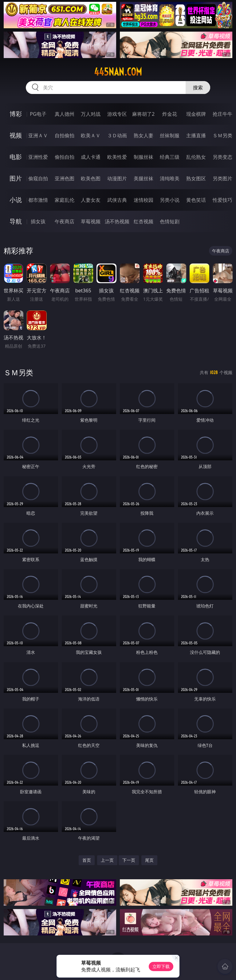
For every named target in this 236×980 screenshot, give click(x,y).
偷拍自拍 (65, 157)
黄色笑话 (196, 200)
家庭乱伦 (65, 200)
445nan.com (118, 72)
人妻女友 (91, 200)
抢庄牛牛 (222, 114)
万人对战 (91, 114)
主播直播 (196, 135)
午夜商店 (65, 221)
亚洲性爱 (38, 157)
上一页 (107, 860)
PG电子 (38, 114)
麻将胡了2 (143, 114)
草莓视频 (91, 221)
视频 (16, 135)
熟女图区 (196, 178)
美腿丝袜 (144, 178)
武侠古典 (117, 200)
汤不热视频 (117, 221)
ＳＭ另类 (222, 135)
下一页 (129, 860)
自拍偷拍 (65, 135)
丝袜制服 (170, 135)
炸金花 (170, 114)
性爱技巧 (222, 200)
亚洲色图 (65, 178)
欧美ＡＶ (91, 135)
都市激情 (38, 200)
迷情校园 (144, 200)
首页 (87, 860)
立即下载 (161, 966)
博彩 (16, 114)
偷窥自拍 (38, 178)
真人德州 (65, 114)
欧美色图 (91, 178)
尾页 (149, 860)
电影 (16, 157)
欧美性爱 (117, 157)
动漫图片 (117, 178)
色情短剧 (170, 221)
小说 (16, 200)
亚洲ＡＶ (38, 135)
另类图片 (222, 178)
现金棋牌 (196, 114)
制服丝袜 (144, 157)
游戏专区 (117, 114)
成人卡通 (91, 157)
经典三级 (170, 157)
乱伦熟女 (196, 157)
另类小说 (170, 200)
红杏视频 (144, 221)
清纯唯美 (170, 178)
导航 (16, 221)
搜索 (198, 88)
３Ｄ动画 (117, 135)
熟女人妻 (144, 135)
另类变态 (222, 157)
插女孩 (38, 221)
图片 (16, 178)
